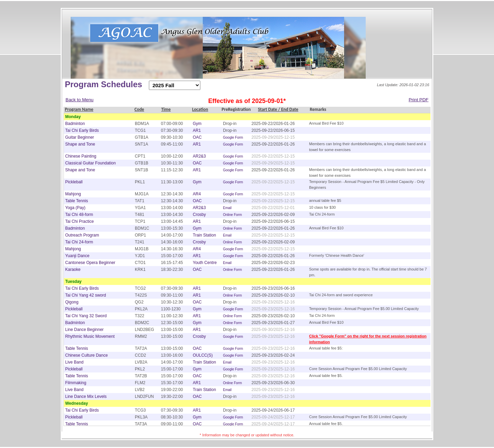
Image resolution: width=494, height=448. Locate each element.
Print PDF (419, 100)
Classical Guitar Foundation (90, 163)
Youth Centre (205, 263)
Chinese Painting (81, 156)
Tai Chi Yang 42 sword (86, 295)
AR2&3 (199, 156)
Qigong (72, 302)
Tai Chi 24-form (79, 242)
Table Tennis (77, 201)
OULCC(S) (203, 355)
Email (227, 208)
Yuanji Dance (77, 256)
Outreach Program (82, 235)
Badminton (75, 124)
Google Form (233, 137)
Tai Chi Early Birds (82, 130)
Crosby (199, 215)
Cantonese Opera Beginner (90, 263)
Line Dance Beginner (84, 330)
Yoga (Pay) (75, 208)
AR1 (197, 130)
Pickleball (74, 182)
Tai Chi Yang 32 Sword (86, 316)
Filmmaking (76, 383)
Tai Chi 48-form (79, 215)
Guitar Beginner (80, 137)
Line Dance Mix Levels (86, 397)
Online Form (232, 215)
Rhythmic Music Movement (90, 336)
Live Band (74, 362)
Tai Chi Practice (79, 221)
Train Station (204, 235)
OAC (197, 137)
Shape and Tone (80, 144)
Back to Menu (80, 100)
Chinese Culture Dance (86, 355)
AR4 (197, 194)
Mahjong (73, 194)
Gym (197, 124)
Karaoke (73, 269)
